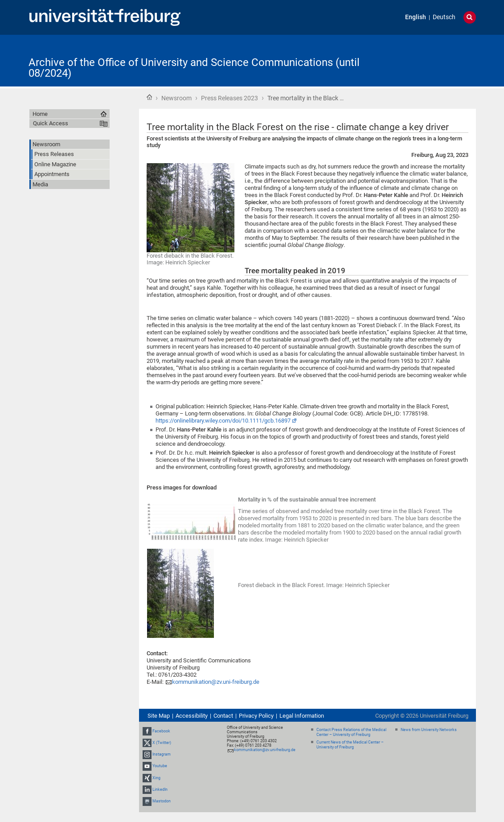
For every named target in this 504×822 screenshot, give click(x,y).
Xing (156, 778)
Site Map (159, 716)
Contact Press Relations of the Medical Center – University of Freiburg (351, 732)
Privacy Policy (256, 716)
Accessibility (192, 716)
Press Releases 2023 (229, 98)
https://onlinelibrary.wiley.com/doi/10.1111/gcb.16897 (223, 421)
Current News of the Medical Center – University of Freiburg (350, 745)
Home (149, 97)
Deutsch (444, 17)
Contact (223, 716)
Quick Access (51, 123)
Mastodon (162, 801)
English (416, 17)
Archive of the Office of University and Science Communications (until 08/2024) (194, 68)
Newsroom (176, 98)
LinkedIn (160, 789)
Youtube (160, 766)
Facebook (161, 731)
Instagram (162, 754)
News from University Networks (429, 730)
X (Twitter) (162, 743)
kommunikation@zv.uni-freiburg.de (216, 682)
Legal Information (302, 716)
